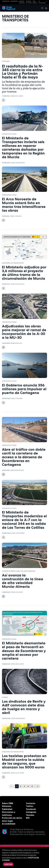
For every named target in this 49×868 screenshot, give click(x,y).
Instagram (31, 812)
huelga (5, 697)
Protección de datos (12, 818)
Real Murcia (35, 2)
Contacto (31, 803)
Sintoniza (7, 806)
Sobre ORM (8, 803)
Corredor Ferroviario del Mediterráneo (19, 571)
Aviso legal (7, 821)
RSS (28, 818)
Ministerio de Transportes (13, 263)
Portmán (6, 61)
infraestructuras (9, 134)
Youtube (30, 815)
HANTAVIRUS (14, 1)
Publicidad (7, 809)
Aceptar (8, 864)
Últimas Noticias (29, 2)
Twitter (30, 806)
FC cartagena (42, 2)
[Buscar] (45, 8)
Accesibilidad (9, 824)
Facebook (31, 809)
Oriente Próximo (22, 2)
